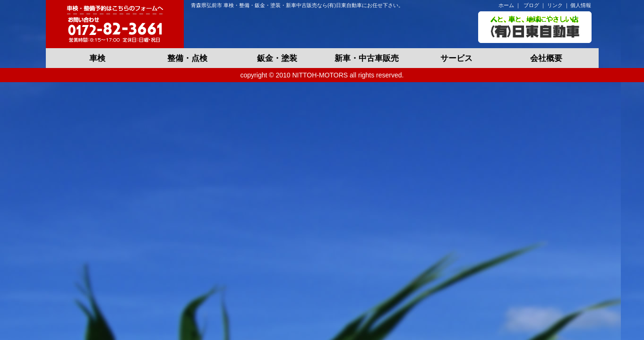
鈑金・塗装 (277, 58)
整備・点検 (187, 58)
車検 (97, 58)
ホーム (506, 5)
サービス (456, 58)
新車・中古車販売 (367, 58)
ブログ (531, 5)
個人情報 (581, 5)
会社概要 (546, 58)
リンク (555, 5)
